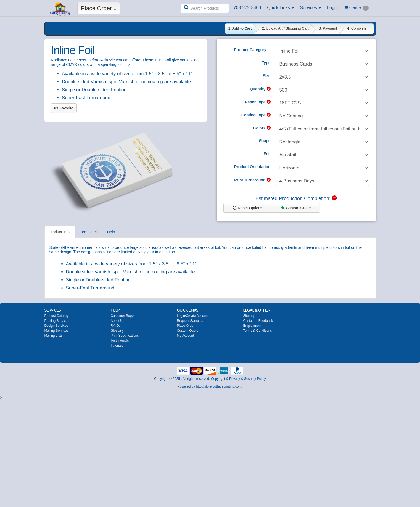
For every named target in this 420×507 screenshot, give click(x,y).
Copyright (218, 379)
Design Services (56, 326)
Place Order (186, 326)
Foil (267, 154)
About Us (117, 321)
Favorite (64, 108)
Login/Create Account (193, 316)
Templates (89, 232)
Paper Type (258, 102)
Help (111, 232)
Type (266, 63)
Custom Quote (296, 208)
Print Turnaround (252, 180)
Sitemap (249, 316)
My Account (186, 336)
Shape (265, 141)
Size (266, 76)
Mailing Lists (54, 336)
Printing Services (57, 321)
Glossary (117, 331)
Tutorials (117, 346)
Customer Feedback (258, 321)
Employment (253, 326)
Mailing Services (56, 331)
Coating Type (256, 115)
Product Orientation (252, 167)
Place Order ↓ (99, 8)
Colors (262, 128)
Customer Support (124, 316)
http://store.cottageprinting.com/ (219, 386)
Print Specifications (125, 336)
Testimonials (120, 341)
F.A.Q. (115, 326)
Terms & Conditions (258, 331)
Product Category (250, 50)
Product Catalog (56, 316)
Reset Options (248, 208)
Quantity (260, 89)
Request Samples (190, 321)
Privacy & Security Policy (248, 379)
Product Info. (60, 232)
